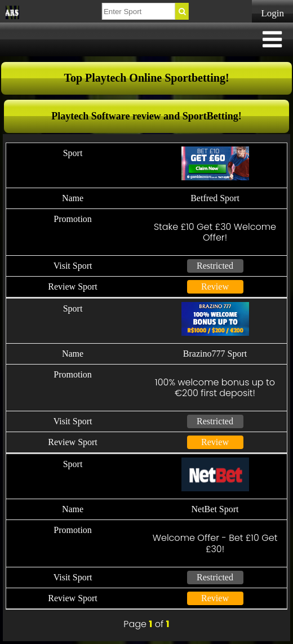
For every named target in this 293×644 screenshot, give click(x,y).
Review (215, 287)
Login (272, 13)
